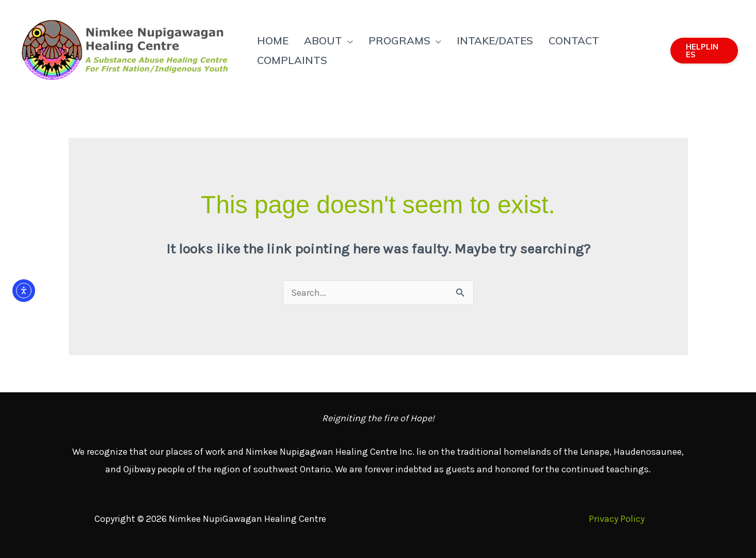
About (323, 41)
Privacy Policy (617, 519)
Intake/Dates (495, 41)
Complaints (292, 60)
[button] (704, 51)
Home (273, 41)
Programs (399, 41)
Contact (574, 41)
